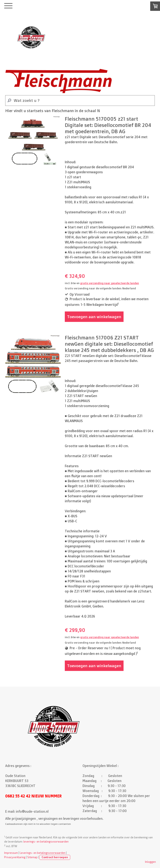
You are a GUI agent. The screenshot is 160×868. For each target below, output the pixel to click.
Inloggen (150, 862)
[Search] (80, 101)
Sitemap (32, 857)
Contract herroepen (55, 857)
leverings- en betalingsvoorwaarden (46, 841)
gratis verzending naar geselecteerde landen (110, 283)
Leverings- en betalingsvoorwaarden (43, 853)
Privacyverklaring (15, 857)
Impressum (11, 853)
